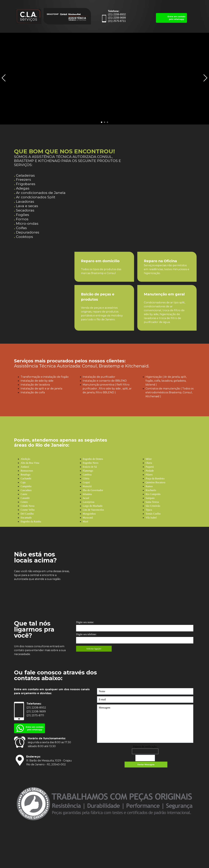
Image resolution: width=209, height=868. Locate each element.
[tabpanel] (73, 155)
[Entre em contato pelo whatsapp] (171, 18)
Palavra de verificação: (145, 747)
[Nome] (145, 691)
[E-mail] (145, 700)
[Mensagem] (145, 724)
